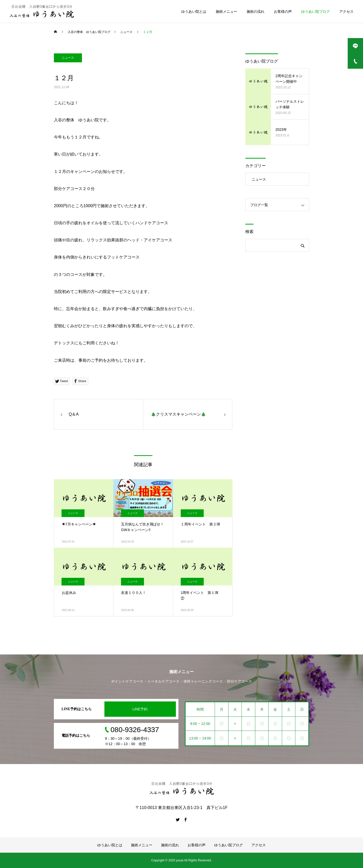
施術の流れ (256, 11)
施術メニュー (226, 11)
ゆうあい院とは (194, 11)
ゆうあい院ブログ (316, 11)
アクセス (346, 11)
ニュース (68, 58)
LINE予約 (140, 709)
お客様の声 (283, 11)
